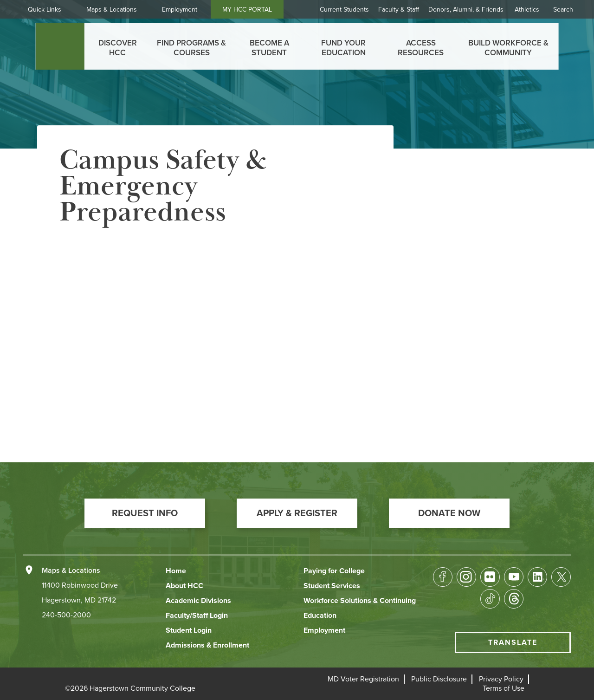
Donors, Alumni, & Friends (466, 10)
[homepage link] (60, 46)
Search (563, 10)
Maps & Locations (112, 10)
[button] (145, 513)
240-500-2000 (66, 615)
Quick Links (45, 10)
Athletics (527, 10)
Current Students (344, 10)
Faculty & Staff (399, 10)
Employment (180, 10)
